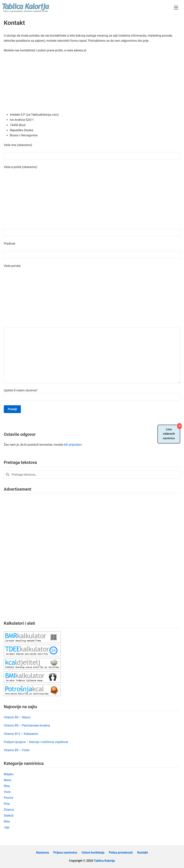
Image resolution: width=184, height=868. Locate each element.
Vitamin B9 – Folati (17, 750)
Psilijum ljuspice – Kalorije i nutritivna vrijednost (36, 742)
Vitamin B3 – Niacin (17, 717)
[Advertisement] (92, 84)
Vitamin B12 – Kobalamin (21, 734)
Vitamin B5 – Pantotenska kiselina (27, 725)
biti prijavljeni (73, 445)
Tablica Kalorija (104, 861)
